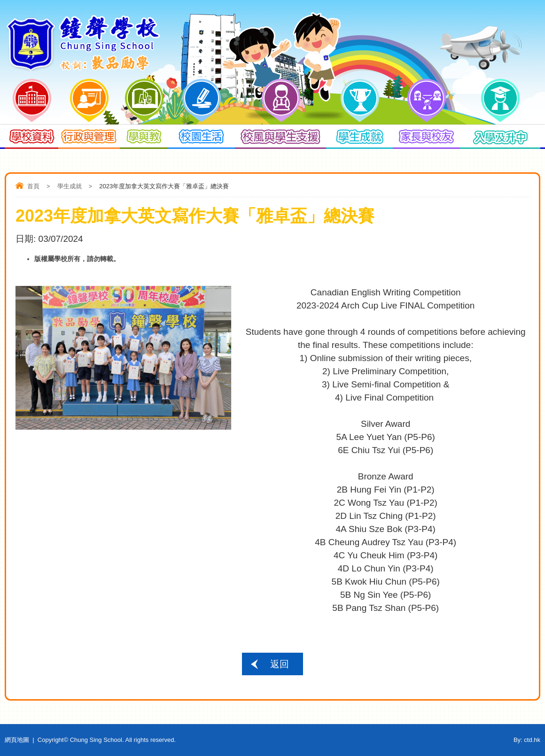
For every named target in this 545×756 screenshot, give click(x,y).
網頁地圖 (17, 740)
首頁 (33, 186)
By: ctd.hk (527, 740)
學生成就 (70, 186)
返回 (280, 664)
